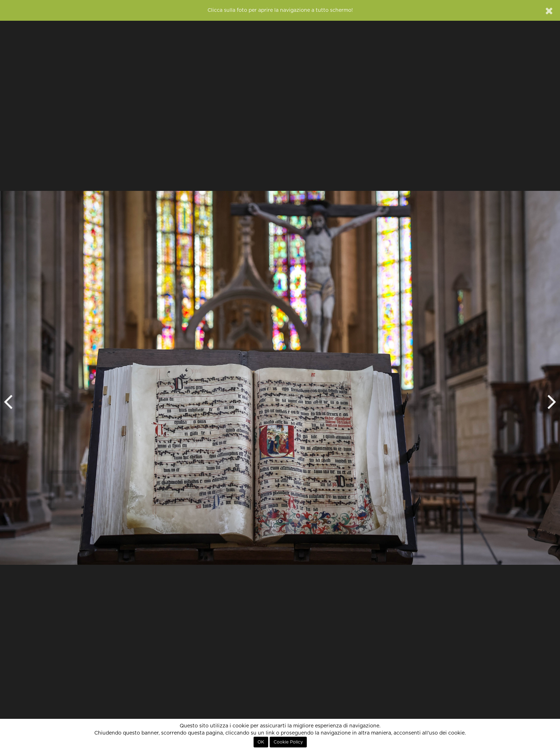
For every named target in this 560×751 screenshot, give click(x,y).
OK (261, 742)
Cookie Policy (288, 742)
